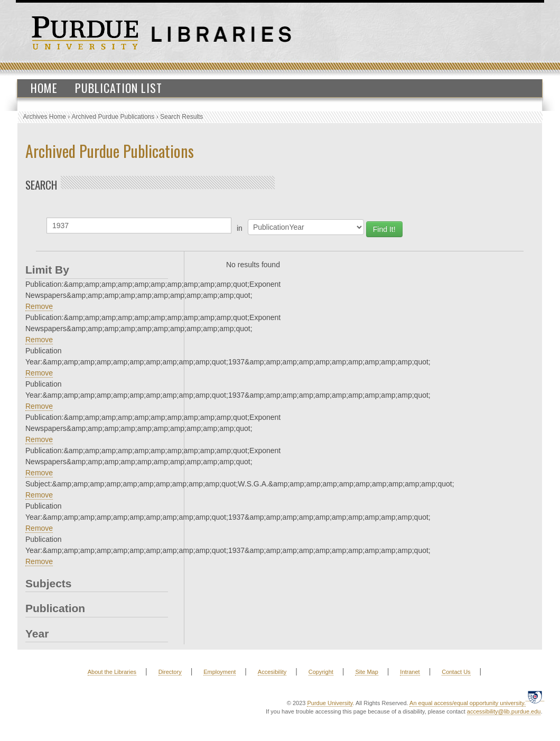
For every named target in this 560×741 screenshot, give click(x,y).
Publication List (119, 88)
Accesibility (272, 672)
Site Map (366, 672)
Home (44, 88)
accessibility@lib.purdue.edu (504, 711)
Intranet (410, 672)
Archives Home (45, 117)
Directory (170, 672)
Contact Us (456, 672)
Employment (220, 672)
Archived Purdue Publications (113, 117)
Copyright (321, 672)
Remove (39, 306)
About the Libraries (112, 672)
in (240, 228)
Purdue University (330, 703)
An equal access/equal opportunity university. (468, 703)
